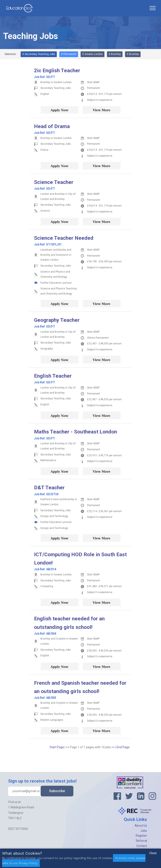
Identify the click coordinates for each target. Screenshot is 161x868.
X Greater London (93, 54)
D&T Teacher (49, 487)
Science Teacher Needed (64, 238)
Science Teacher (54, 182)
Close (153, 853)
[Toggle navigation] (152, 8)
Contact (142, 846)
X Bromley (115, 54)
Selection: (11, 54)
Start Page (57, 747)
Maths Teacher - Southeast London (76, 432)
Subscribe (57, 791)
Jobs (144, 831)
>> (113, 747)
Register (141, 836)
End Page (123, 747)
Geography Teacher (57, 320)
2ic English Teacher (57, 70)
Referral (141, 841)
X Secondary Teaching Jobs (39, 54)
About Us (141, 826)
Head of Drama (52, 126)
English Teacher (53, 376)
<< (68, 747)
